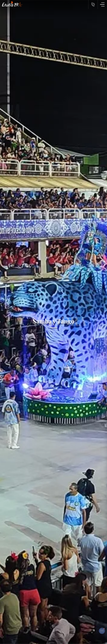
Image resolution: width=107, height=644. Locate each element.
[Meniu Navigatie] (102, 4)
